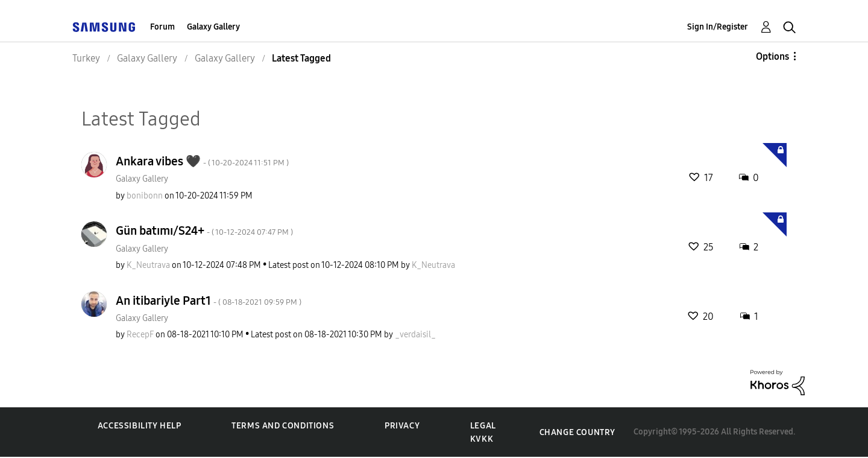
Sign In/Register (718, 27)
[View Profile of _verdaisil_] (415, 335)
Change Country (577, 432)
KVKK (482, 439)
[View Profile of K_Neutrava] (148, 265)
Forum (162, 27)
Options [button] (772, 56)
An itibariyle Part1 (209, 301)
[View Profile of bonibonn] (145, 196)
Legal (483, 426)
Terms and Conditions (283, 426)
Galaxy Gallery (213, 27)
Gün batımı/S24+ (204, 231)
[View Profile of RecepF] (140, 335)
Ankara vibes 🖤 (202, 161)
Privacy (402, 426)
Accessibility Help (140, 426)
